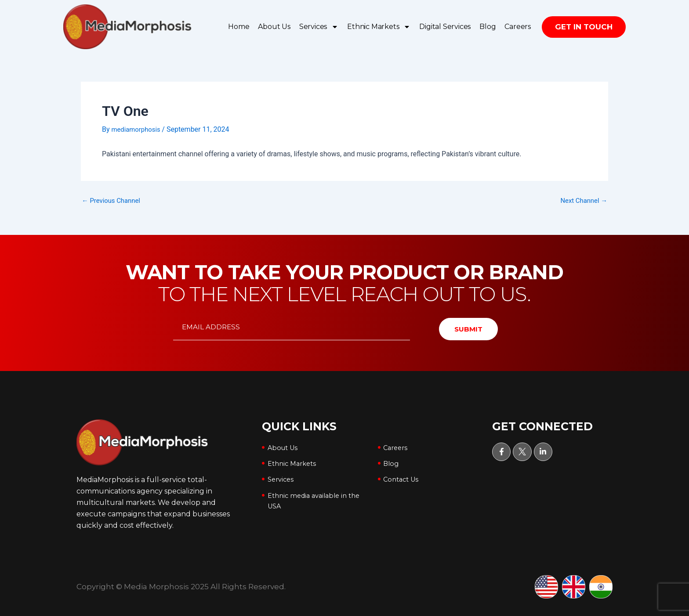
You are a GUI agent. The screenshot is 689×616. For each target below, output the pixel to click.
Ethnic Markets (379, 27)
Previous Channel (113, 201)
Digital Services (445, 27)
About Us (274, 27)
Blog (488, 27)
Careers (518, 27)
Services (319, 27)
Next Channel (582, 201)
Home (239, 27)
